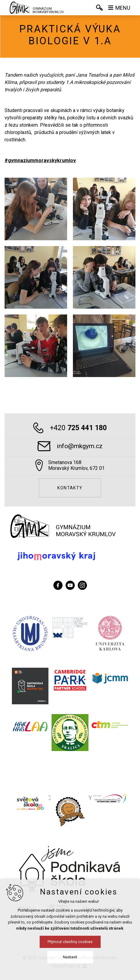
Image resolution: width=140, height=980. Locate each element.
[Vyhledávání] (99, 8)
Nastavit (70, 957)
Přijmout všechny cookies (70, 942)
